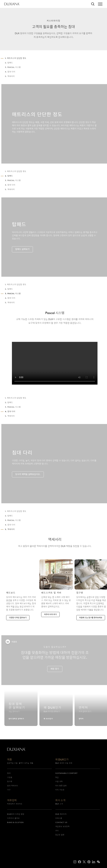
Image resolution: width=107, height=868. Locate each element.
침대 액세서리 (12, 786)
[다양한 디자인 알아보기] (21, 591)
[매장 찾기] (55, 673)
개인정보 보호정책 (62, 826)
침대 (9, 773)
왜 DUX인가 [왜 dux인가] (62, 760)
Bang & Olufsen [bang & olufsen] (15, 822)
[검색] (93, 4)
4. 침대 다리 (10, 72)
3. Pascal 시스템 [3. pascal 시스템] (13, 67)
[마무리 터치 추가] (56, 589)
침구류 (10, 781)
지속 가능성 (60, 790)
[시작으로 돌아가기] (12, 4)
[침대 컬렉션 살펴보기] (21, 710)
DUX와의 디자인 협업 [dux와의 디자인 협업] (16, 814)
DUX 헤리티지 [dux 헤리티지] (61, 814)
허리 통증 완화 (61, 786)
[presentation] (55, 368)
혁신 (57, 777)
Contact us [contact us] (61, 822)
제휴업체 (12, 800)
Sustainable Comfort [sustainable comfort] (67, 773)
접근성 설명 (60, 835)
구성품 (10, 777)
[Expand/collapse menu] (100, 4)
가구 (9, 790)
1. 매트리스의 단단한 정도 (16, 176)
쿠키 (57, 831)
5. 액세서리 (10, 76)
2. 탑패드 (9, 63)
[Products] (8, 642)
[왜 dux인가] (56, 710)
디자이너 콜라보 (13, 818)
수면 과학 (59, 781)
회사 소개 (60, 800)
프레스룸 (59, 818)
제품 (9, 760)
